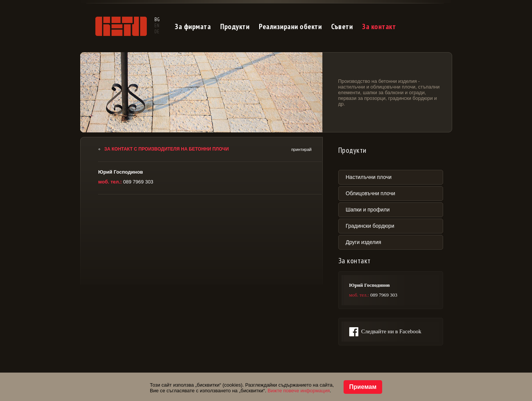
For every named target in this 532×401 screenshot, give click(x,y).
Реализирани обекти (290, 26)
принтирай (302, 149)
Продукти (235, 26)
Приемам (363, 387)
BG (157, 19)
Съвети (342, 26)
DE (157, 32)
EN (157, 26)
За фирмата (193, 26)
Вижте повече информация (299, 391)
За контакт (379, 26)
